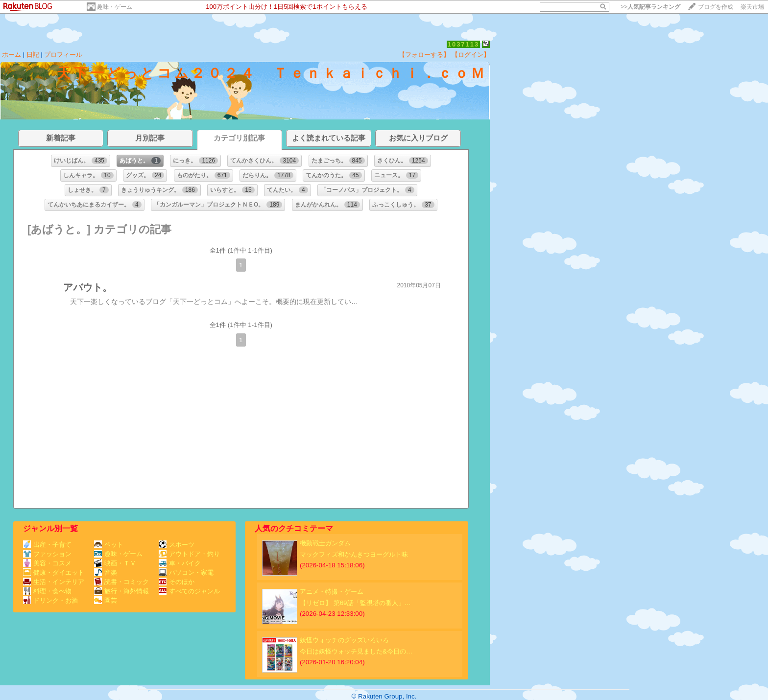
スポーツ (177, 545)
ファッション (47, 554)
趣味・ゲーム (115, 7)
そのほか (177, 582)
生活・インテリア (54, 582)
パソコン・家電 (186, 572)
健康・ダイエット (54, 572)
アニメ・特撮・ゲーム (332, 592)
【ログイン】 (471, 55)
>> (650, 7)
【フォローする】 (424, 55)
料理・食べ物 (47, 591)
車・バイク (180, 563)
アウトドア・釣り (189, 554)
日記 (33, 55)
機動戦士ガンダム (325, 543)
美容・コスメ (47, 563)
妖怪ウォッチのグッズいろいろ (344, 640)
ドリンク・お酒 (50, 600)
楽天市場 (752, 7)
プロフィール (63, 55)
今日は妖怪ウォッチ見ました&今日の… (356, 651)
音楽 (106, 572)
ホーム (12, 55)
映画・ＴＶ (115, 563)
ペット (109, 545)
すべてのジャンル (189, 591)
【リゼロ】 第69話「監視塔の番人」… (355, 603)
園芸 (106, 600)
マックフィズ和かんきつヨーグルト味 (354, 554)
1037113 (464, 44)
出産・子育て (47, 545)
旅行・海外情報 (121, 591)
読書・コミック (121, 582)
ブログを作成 (716, 7)
